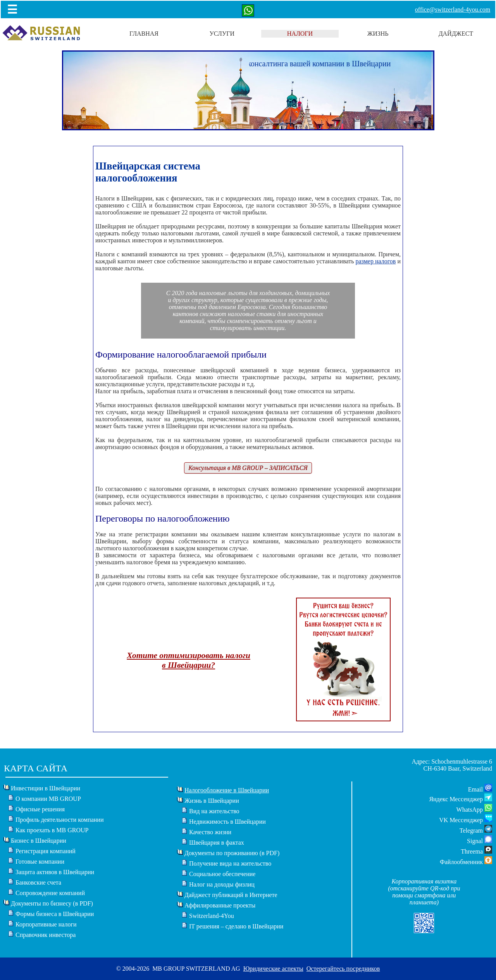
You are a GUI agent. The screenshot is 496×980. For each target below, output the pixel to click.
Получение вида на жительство (230, 863)
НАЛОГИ (300, 34)
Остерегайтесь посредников (343, 969)
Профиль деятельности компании (60, 820)
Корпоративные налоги (46, 924)
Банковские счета (38, 882)
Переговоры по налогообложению (162, 519)
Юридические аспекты (273, 969)
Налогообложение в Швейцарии (227, 790)
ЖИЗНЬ (378, 34)
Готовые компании (40, 862)
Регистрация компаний (46, 851)
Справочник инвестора (46, 935)
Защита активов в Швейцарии (55, 872)
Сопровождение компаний (50, 893)
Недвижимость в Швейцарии (227, 822)
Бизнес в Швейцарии (39, 841)
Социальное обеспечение (222, 874)
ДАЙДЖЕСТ (456, 34)
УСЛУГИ (222, 34)
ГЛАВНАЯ (144, 34)
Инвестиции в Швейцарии (46, 788)
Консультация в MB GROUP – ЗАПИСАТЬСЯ (248, 468)
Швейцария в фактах (217, 843)
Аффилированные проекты (220, 905)
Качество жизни (210, 832)
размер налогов (375, 261)
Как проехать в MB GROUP (52, 830)
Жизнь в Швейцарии (212, 801)
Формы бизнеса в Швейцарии (55, 914)
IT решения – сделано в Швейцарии (236, 926)
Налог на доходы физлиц (222, 884)
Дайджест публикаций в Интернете (231, 895)
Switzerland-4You (212, 916)
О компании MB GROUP (48, 799)
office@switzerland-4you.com (453, 10)
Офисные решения (40, 809)
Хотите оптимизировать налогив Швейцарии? (189, 660)
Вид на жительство (214, 811)
